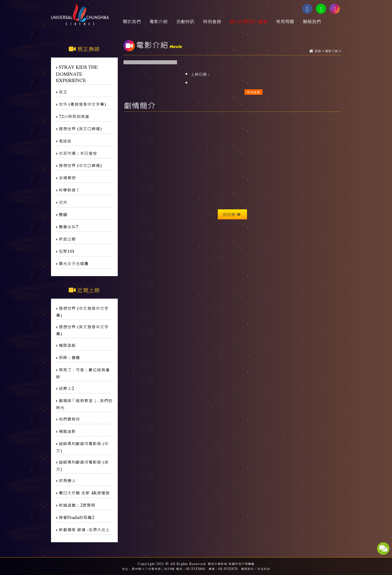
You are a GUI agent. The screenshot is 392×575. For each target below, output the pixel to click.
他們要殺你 (69, 419)
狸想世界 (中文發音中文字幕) (82, 312)
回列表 (232, 214)
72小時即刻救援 (74, 116)
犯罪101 (67, 251)
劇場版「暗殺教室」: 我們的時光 (84, 404)
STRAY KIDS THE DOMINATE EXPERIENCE (77, 74)
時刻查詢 (212, 21)
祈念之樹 (67, 239)
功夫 (63, 202)
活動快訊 (185, 21)
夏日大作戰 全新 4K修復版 (84, 493)
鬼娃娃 (65, 141)
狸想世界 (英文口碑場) (80, 128)
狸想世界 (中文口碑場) (80, 165)
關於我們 (132, 21)
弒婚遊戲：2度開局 (77, 505)
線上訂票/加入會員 (248, 21)
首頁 (318, 51)
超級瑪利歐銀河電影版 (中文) (82, 447)
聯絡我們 (312, 21)
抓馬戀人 (67, 480)
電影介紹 (158, 21)
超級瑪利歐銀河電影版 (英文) (82, 465)
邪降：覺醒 (69, 357)
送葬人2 (66, 388)
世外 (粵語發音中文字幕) (82, 104)
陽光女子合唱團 (74, 263)
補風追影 (67, 431)
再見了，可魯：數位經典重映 (83, 373)
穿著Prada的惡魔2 (76, 517)
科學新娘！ (69, 190)
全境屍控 (67, 177)
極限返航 (67, 345)
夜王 (63, 92)
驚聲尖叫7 (68, 226)
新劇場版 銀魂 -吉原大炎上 (84, 529)
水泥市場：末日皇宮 (78, 153)
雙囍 (63, 214)
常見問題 (285, 21)
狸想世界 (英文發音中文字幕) (82, 330)
